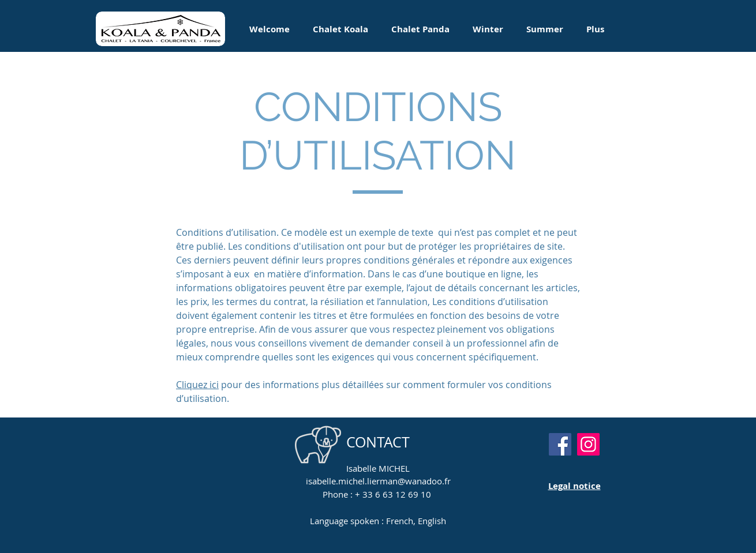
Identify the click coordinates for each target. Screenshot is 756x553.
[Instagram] (588, 444)
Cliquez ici (197, 385)
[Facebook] (560, 444)
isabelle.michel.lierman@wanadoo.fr (378, 481)
